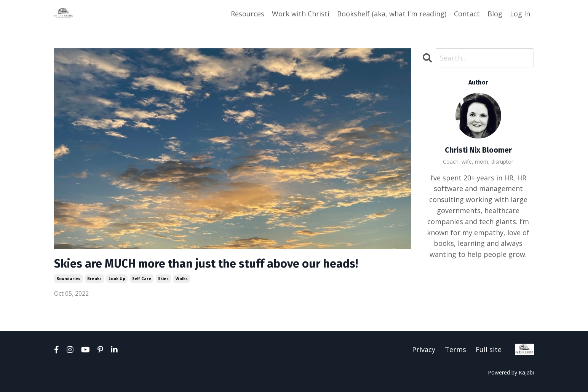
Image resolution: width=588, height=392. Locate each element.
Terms (455, 349)
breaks (94, 279)
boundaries (68, 279)
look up (117, 279)
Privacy (424, 349)
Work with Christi (301, 14)
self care (142, 279)
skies (163, 279)
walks (182, 279)
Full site (489, 349)
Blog (495, 14)
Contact (467, 14)
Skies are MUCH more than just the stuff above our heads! (206, 264)
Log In (520, 14)
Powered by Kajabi (511, 372)
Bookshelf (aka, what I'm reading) (392, 14)
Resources (248, 14)
